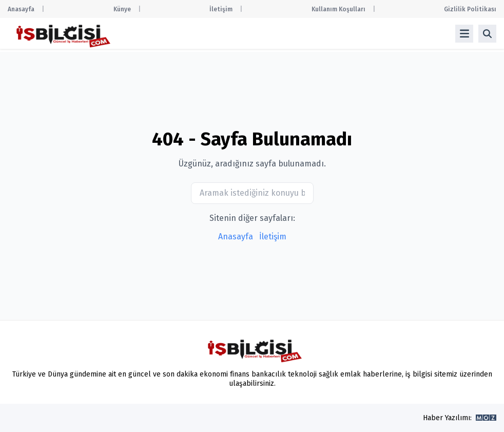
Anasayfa (21, 9)
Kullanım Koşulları (338, 9)
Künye (122, 9)
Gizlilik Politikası (470, 9)
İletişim (221, 9)
